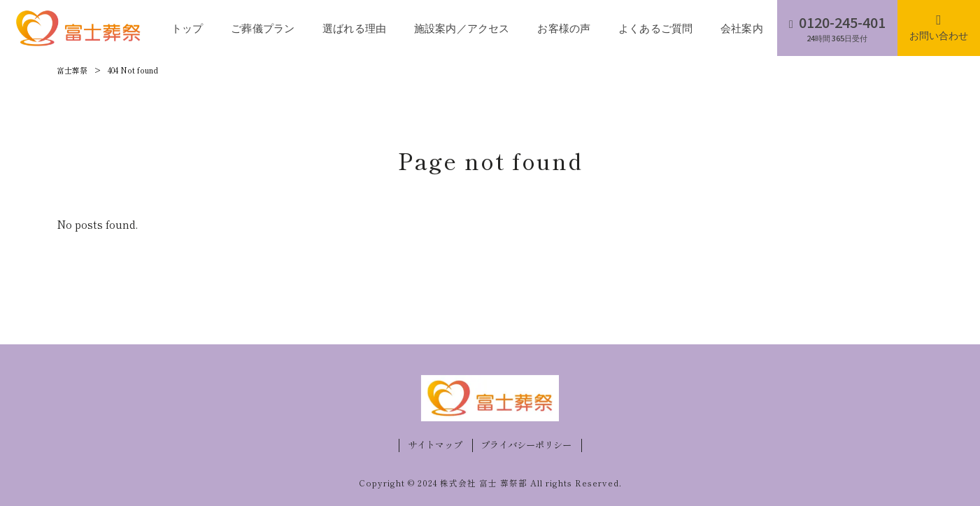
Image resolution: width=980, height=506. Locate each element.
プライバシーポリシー (526, 445)
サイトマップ (435, 445)
